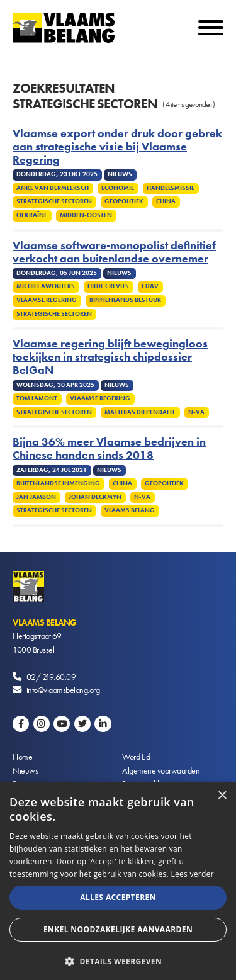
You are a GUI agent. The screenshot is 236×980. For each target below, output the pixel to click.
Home (22, 757)
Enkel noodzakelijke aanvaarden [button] (118, 929)
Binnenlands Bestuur (125, 300)
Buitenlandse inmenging (58, 483)
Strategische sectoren (54, 201)
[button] (118, 960)
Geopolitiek (124, 201)
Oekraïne (32, 215)
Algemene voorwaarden (161, 770)
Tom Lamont (37, 398)
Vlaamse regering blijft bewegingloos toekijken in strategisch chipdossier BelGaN (110, 357)
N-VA (196, 412)
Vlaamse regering (47, 300)
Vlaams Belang (130, 510)
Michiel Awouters (46, 286)
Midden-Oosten (86, 215)
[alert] (118, 881)
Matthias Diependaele (140, 412)
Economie (118, 188)
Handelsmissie (171, 188)
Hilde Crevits (108, 286)
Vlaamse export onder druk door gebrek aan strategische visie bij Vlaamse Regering (117, 147)
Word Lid (136, 757)
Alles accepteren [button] (118, 897)
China (166, 201)
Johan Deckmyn (95, 497)
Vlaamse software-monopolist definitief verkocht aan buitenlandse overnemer (114, 252)
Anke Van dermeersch (53, 188)
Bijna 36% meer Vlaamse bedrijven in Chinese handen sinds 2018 (109, 449)
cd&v (150, 286)
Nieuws (25, 770)
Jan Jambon (36, 497)
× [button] (222, 796)
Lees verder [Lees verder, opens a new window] (192, 874)
